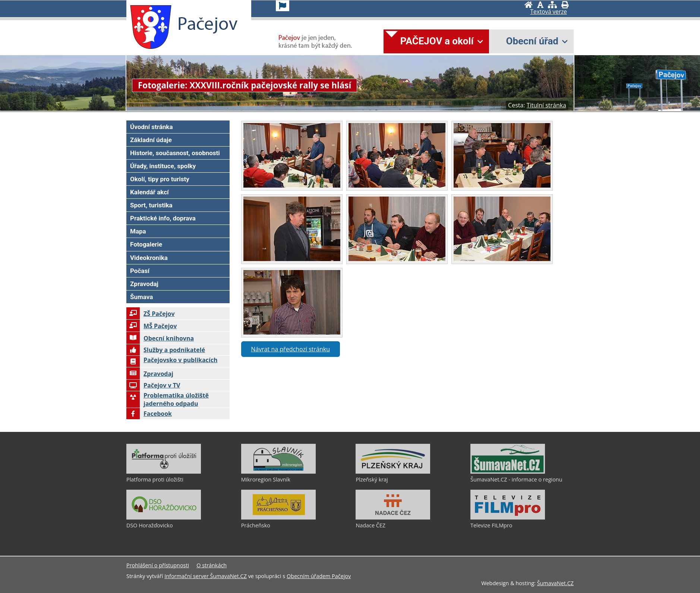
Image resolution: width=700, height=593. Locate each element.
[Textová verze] (549, 12)
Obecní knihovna (160, 338)
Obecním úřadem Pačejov (319, 576)
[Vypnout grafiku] (540, 5)
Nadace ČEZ (371, 525)
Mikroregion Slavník (266, 479)
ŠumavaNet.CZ (555, 583)
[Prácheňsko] (278, 518)
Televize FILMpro (491, 525)
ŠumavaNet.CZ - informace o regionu (516, 479)
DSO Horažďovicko (150, 525)
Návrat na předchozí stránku (290, 349)
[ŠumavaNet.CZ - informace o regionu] (508, 472)
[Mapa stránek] (552, 5)
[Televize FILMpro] (508, 518)
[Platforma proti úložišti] (164, 472)
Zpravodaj (150, 374)
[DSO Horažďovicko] (164, 518)
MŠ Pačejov (152, 326)
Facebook (149, 414)
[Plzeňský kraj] (393, 472)
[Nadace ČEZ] (393, 518)
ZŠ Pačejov (151, 314)
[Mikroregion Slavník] (278, 472)
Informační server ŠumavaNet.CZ (206, 576)
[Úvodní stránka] (529, 5)
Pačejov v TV (153, 385)
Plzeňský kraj (372, 479)
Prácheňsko (256, 525)
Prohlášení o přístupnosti (158, 565)
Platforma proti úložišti (155, 479)
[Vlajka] (283, 6)
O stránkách (212, 565)
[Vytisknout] (565, 5)
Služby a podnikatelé (166, 350)
